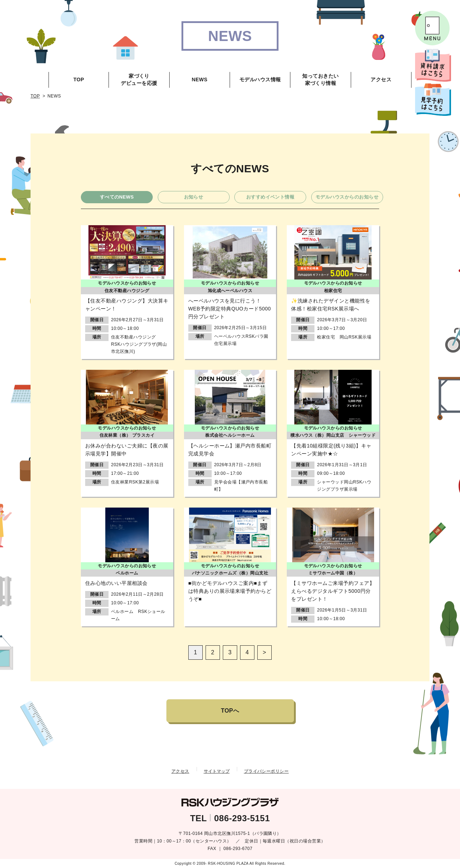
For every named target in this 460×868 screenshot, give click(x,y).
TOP (79, 79)
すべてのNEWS (117, 197)
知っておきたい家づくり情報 (320, 79)
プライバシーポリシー (266, 771)
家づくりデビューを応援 (139, 79)
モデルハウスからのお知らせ (347, 197)
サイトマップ (217, 771)
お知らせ (194, 197)
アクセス (381, 79)
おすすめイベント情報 (270, 197)
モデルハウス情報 (260, 79)
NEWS (199, 79)
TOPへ (230, 711)
